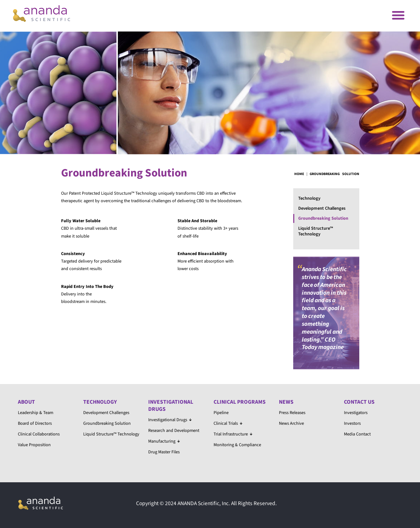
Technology (309, 198)
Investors (352, 423)
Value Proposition (34, 445)
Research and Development (174, 430)
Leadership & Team (36, 413)
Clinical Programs (240, 402)
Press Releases (292, 413)
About (26, 402)
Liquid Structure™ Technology (316, 231)
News (286, 402)
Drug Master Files (164, 452)
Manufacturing (164, 441)
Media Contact (357, 434)
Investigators (356, 413)
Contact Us (359, 402)
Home (299, 174)
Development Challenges (322, 208)
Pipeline (221, 413)
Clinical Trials (228, 423)
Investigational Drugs (171, 405)
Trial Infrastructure (233, 434)
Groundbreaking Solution (323, 218)
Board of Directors (35, 423)
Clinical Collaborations (39, 434)
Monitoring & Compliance (237, 445)
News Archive (291, 423)
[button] (398, 15)
